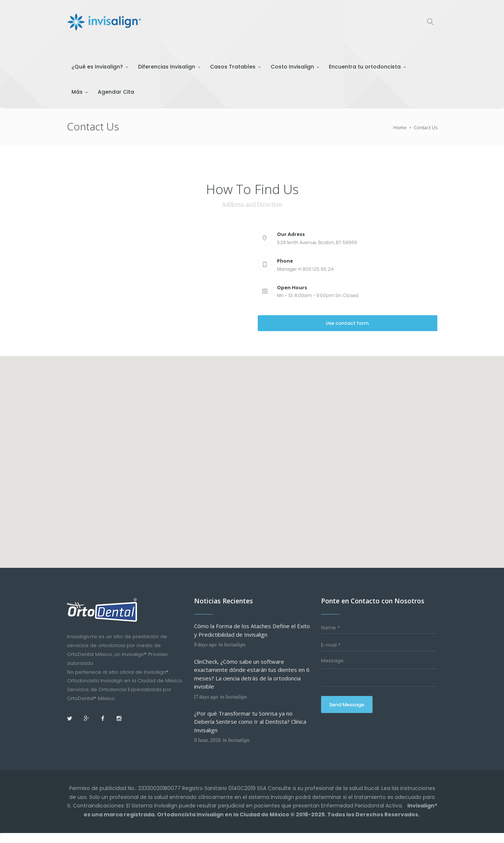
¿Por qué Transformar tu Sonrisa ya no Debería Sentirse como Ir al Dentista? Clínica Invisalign (250, 723)
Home (400, 127)
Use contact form (348, 323)
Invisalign (235, 646)
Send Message (348, 706)
